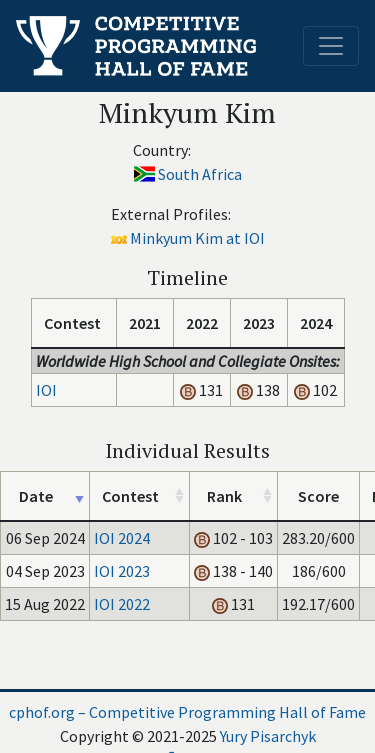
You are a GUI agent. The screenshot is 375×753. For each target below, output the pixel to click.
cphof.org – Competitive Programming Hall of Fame (187, 712)
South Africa (200, 174)
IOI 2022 (122, 604)
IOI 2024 (122, 538)
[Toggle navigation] (331, 46)
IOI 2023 (122, 571)
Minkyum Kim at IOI (197, 238)
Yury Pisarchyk (268, 736)
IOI (46, 390)
